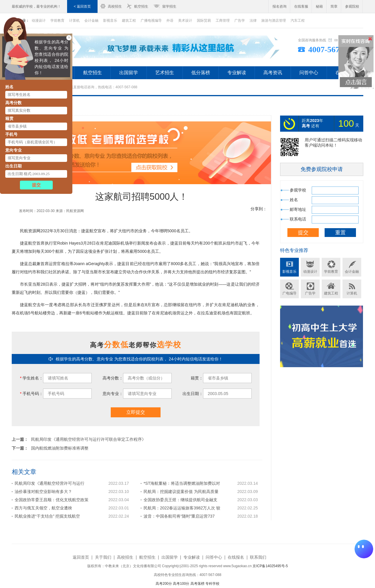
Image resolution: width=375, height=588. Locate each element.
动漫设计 (310, 272)
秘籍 (319, 6)
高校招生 (115, 6)
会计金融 (91, 21)
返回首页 (81, 557)
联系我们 (258, 557)
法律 (253, 21)
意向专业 (13, 150)
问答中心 (309, 73)
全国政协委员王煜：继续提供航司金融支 (180, 500)
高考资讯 (273, 73)
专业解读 (237, 73)
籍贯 (9, 118)
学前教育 (331, 272)
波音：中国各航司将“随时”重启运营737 (179, 516)
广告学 (240, 21)
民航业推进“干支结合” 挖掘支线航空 (47, 516)
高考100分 (181, 584)
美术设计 (185, 21)
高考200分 (164, 584)
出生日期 (13, 166)
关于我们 (103, 557)
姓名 (9, 87)
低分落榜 (201, 73)
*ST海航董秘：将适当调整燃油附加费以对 (182, 483)
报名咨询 (279, 6)
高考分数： (113, 378)
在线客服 (301, 6)
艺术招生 (165, 73)
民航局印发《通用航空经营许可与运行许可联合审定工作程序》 (88, 439)
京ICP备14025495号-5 (270, 566)
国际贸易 (204, 21)
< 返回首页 (82, 6)
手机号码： (31, 394)
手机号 (11, 134)
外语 (170, 21)
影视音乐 (110, 21)
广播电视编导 (151, 21)
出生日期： (193, 394)
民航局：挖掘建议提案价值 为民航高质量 (181, 492)
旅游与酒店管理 (274, 21)
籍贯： (197, 378)
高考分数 (13, 103)
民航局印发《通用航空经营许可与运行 (50, 483)
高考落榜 (197, 584)
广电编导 (289, 293)
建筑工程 (129, 21)
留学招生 (169, 6)
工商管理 (223, 21)
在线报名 (236, 557)
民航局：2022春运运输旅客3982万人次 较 (182, 508)
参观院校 (352, 6)
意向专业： (113, 394)
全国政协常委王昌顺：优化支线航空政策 (52, 500)
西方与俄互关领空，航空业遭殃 (43, 508)
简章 (334, 6)
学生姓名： (31, 378)
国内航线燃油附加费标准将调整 (60, 448)
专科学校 (212, 584)
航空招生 (141, 6)
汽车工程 (298, 21)
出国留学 (129, 73)
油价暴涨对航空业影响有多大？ (43, 492)
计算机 (74, 21)
